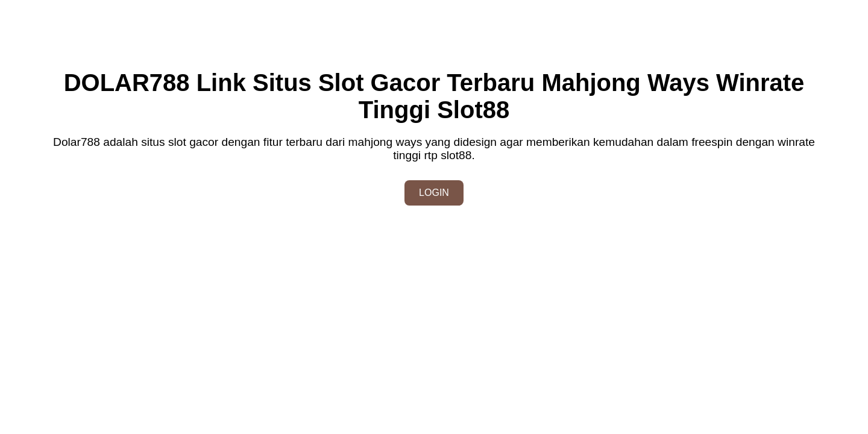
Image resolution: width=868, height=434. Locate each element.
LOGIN (434, 193)
